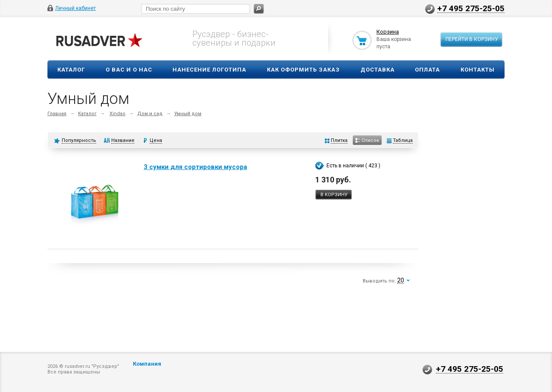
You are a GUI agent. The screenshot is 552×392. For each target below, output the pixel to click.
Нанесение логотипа (209, 70)
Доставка (378, 70)
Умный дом (188, 114)
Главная (57, 114)
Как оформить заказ (303, 70)
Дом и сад (150, 114)
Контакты (478, 70)
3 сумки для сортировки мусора (195, 167)
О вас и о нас (129, 70)
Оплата (427, 70)
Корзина (388, 32)
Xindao (118, 114)
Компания (147, 364)
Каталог (71, 70)
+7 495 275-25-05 (471, 8)
